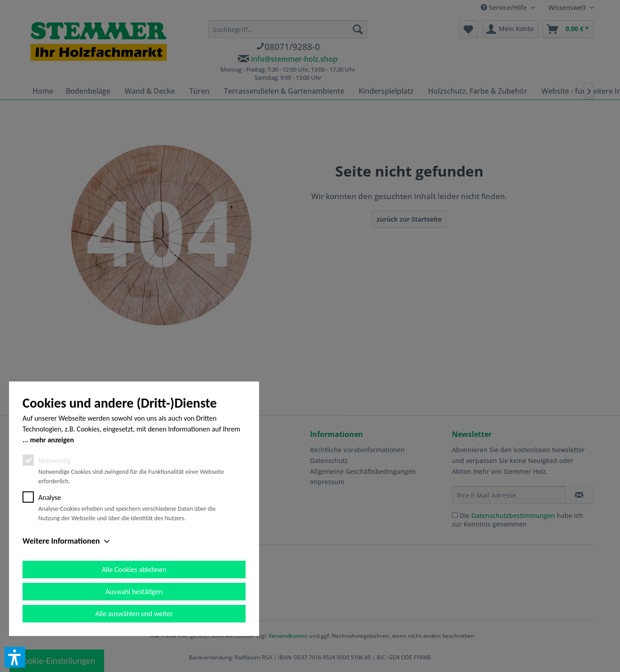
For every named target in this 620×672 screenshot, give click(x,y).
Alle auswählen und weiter (134, 614)
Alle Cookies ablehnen (134, 570)
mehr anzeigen (52, 440)
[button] (15, 657)
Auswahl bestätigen (134, 592)
